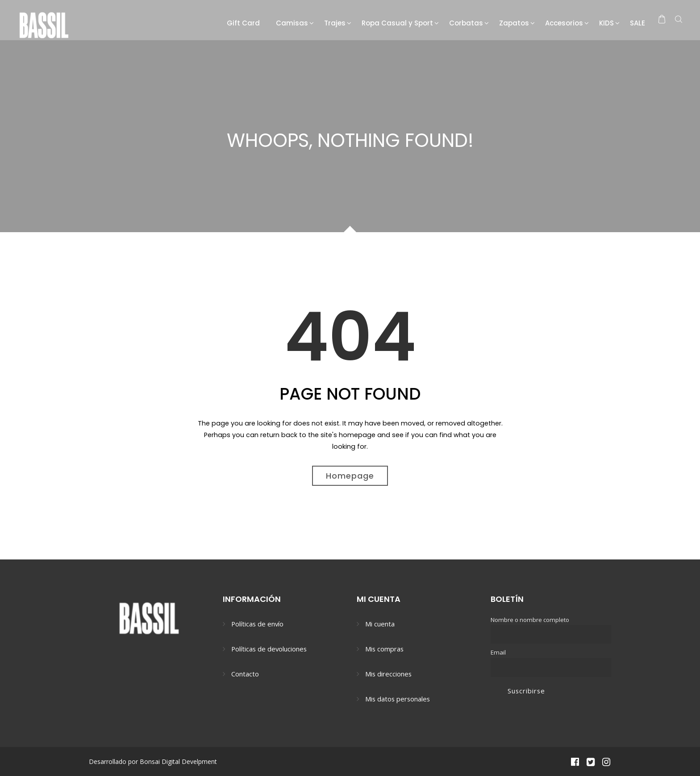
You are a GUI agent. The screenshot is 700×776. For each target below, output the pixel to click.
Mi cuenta (380, 624)
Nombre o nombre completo (530, 620)
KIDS (606, 23)
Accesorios (564, 23)
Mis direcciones (388, 674)
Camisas (292, 23)
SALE (637, 23)
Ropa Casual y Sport (397, 23)
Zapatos (514, 23)
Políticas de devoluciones (269, 649)
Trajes (335, 23)
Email (498, 652)
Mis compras (384, 649)
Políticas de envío (257, 624)
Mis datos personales (398, 699)
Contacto (245, 674)
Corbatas (466, 23)
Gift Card (243, 23)
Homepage (350, 476)
